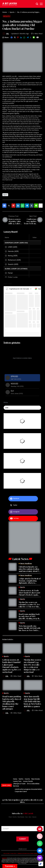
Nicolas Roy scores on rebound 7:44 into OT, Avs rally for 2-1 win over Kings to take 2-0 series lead (30, 604)
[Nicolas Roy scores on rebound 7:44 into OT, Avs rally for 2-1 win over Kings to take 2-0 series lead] (13, 602)
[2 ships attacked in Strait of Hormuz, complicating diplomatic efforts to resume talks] (13, 579)
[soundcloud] (34, 768)
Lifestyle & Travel (19, 784)
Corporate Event (21, 791)
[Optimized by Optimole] (41, 864)
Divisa (6, 402)
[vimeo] (29, 768)
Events (27, 779)
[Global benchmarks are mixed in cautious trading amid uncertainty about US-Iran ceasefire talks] (13, 567)
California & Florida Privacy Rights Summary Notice (29, 853)
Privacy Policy (7, 853)
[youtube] (23, 518)
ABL (7, 34)
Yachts (21, 779)
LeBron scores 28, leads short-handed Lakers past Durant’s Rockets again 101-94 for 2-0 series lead (29, 593)
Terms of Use (13, 853)
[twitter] (23, 505)
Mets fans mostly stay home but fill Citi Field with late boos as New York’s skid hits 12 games (29, 628)
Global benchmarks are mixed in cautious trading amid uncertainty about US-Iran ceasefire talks (30, 569)
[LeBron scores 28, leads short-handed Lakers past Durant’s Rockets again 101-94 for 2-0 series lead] (13, 591)
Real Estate (36, 779)
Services (16, 786)
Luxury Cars (17, 781)
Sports (12, 12)
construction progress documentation (28, 789)
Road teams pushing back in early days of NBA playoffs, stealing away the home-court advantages (30, 616)
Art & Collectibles (33, 784)
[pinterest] (22, 768)
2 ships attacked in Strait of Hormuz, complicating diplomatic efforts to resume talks (30, 581)
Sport (5, 195)
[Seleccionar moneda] (22, 408)
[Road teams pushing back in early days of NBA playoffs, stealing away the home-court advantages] (13, 614)
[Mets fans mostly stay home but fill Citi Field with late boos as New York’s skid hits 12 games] (13, 626)
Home (5, 12)
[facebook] (23, 499)
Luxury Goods (28, 781)
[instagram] (23, 512)
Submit (22, 839)
